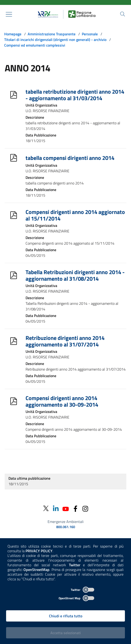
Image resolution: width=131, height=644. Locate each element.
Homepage (13, 34)
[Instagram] (85, 508)
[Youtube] (66, 508)
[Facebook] (75, 508)
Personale (90, 34)
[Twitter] (46, 508)
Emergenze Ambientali (66, 522)
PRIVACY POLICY (39, 551)
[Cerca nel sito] (123, 14)
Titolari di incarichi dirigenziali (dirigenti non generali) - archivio (55, 40)
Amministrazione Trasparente (52, 34)
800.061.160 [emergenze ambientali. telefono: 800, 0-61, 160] (66, 527)
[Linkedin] (56, 508)
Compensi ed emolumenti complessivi (35, 45)
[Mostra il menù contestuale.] (9, 14)
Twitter (82, 590)
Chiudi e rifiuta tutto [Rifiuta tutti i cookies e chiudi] (66, 616)
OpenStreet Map (76, 598)
